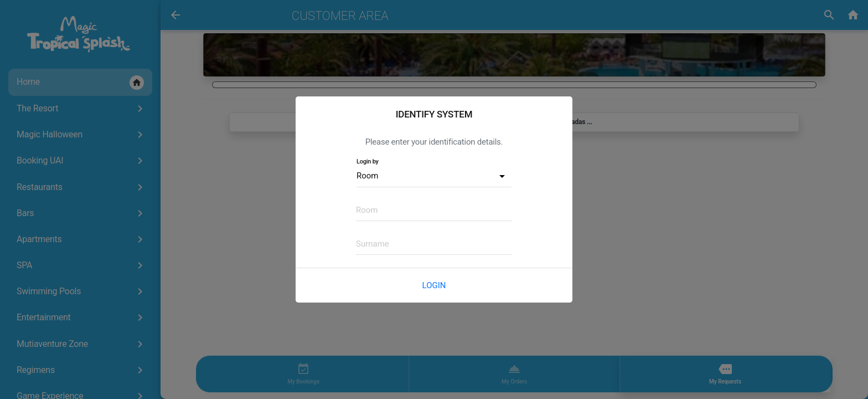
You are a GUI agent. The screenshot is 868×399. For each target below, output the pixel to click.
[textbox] (434, 210)
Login (434, 285)
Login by (368, 162)
